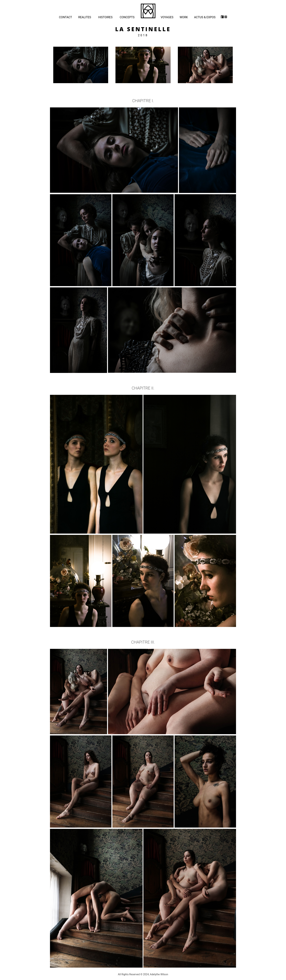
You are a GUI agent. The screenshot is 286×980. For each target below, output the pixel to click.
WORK (184, 17)
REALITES (85, 17)
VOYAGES (167, 17)
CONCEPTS (127, 17)
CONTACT (65, 17)
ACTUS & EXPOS (205, 17)
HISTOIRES (105, 17)
